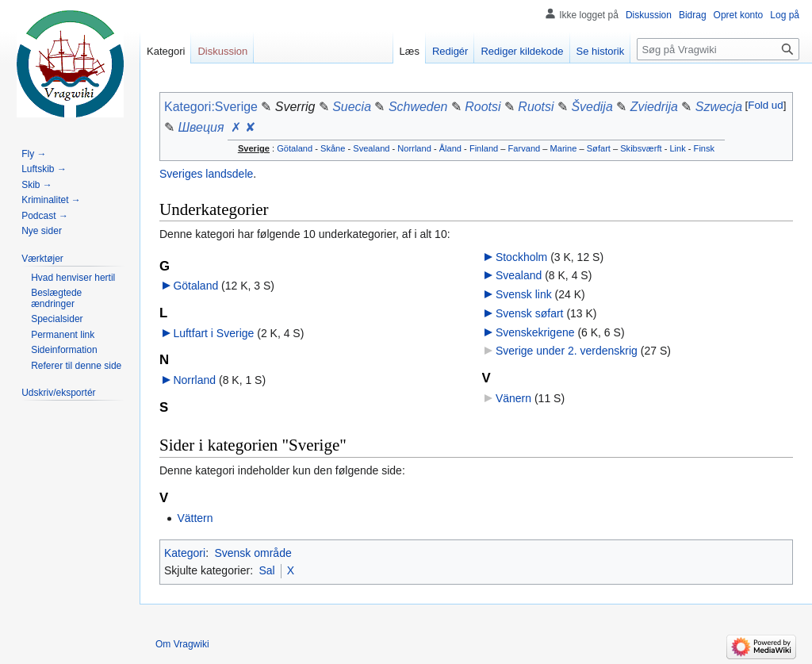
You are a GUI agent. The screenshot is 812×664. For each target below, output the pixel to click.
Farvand (525, 148)
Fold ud (765, 105)
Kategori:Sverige (211, 107)
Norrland (414, 148)
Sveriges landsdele (206, 174)
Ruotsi (536, 107)
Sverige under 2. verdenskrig (567, 351)
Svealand (371, 148)
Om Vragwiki (182, 644)
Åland (450, 148)
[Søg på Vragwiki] (718, 49)
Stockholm (521, 257)
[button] (766, 105)
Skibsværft (641, 148)
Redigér (450, 51)
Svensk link (524, 294)
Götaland (295, 148)
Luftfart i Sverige (213, 333)
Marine (564, 148)
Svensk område (253, 553)
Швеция (201, 127)
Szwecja (719, 107)
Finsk (704, 148)
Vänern (513, 398)
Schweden (418, 107)
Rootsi (483, 107)
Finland (484, 148)
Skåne (333, 148)
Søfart (599, 148)
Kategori (185, 553)
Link (677, 148)
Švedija (592, 107)
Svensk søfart (530, 313)
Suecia (352, 107)
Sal (266, 570)
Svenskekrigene (535, 332)
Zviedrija (654, 107)
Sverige (254, 148)
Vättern (195, 518)
